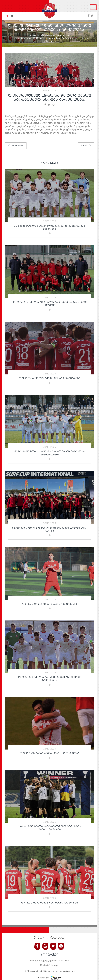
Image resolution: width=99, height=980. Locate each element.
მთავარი (34, 35)
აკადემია (64, 35)
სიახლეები (49, 35)
